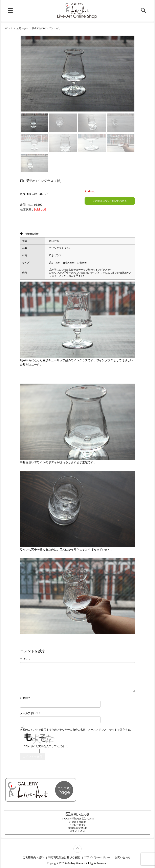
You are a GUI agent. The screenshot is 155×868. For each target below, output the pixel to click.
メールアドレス (29, 713)
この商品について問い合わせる (110, 201)
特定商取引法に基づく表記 (64, 857)
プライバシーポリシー (97, 857)
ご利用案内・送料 (33, 857)
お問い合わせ (123, 857)
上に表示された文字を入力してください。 (45, 746)
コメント (25, 659)
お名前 (24, 698)
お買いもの (22, 28)
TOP (81, 846)
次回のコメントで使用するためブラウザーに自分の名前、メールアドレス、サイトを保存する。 (76, 730)
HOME (8, 28)
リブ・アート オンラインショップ (77, 9)
